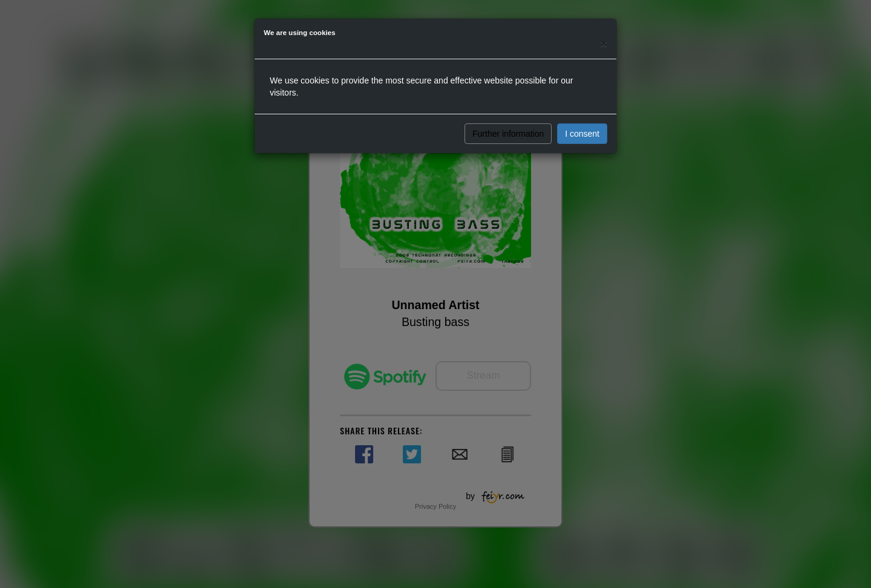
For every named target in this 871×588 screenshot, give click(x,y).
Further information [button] (508, 134)
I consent (582, 134)
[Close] (604, 43)
